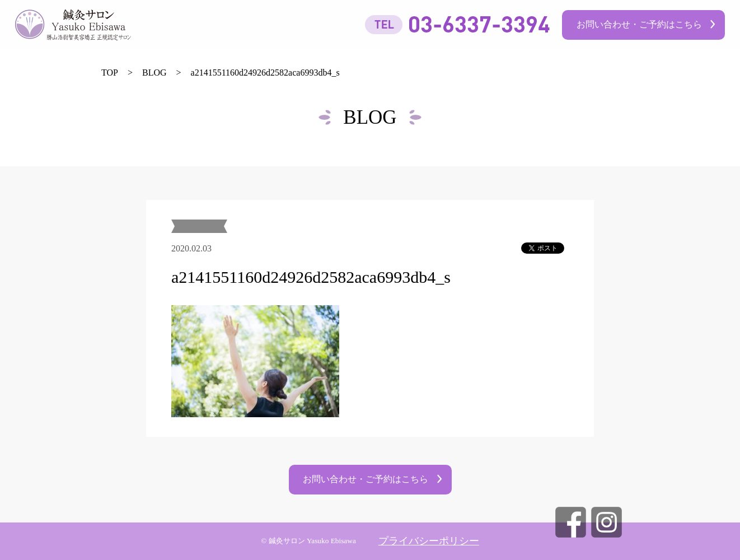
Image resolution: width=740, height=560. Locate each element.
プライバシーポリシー (429, 541)
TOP (110, 73)
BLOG (154, 73)
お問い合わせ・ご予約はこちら (639, 24)
